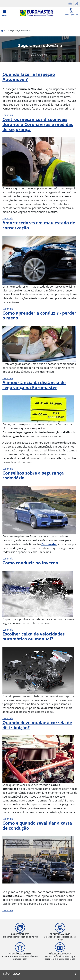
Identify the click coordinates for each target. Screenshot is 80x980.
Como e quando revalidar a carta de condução (37, 826)
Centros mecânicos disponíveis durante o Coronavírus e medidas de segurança (38, 124)
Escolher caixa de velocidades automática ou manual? (34, 636)
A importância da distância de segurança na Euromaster (34, 385)
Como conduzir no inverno (30, 563)
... (6, 30)
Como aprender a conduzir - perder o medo (39, 316)
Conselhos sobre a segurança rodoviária (33, 476)
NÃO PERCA (40, 974)
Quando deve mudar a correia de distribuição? (37, 725)
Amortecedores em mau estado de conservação (39, 225)
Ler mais (8, 115)
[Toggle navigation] (5, 13)
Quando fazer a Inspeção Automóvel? (29, 77)
